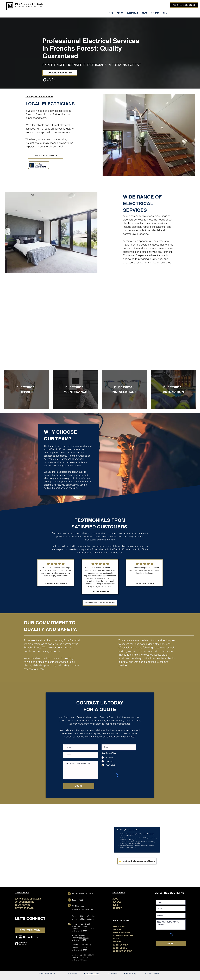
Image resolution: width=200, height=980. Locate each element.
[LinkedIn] (29, 937)
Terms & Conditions (154, 974)
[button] (132, 14)
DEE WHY (117, 929)
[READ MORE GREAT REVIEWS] (100, 603)
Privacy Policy (131, 974)
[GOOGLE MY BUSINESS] (21, 937)
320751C (92, 929)
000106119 (84, 938)
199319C (84, 947)
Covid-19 (74, 974)
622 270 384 (82, 926)
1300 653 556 (78, 900)
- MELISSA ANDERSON (56, 583)
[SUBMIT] (79, 786)
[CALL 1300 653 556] (184, 5)
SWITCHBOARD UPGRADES (28, 899)
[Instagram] (25, 937)
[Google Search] (37, 937)
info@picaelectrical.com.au (83, 893)
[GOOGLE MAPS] (33, 937)
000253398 (84, 957)
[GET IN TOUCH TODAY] (30, 930)
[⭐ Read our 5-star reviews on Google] (137, 861)
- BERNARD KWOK (145, 583)
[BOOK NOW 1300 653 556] (60, 73)
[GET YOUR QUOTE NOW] (45, 156)
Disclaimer (114, 974)
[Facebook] (16, 937)
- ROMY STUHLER (101, 591)
